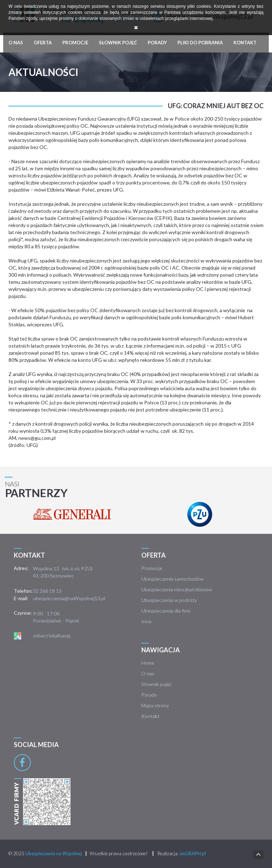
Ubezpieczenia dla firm (166, 611)
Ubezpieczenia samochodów (172, 579)
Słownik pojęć (118, 43)
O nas (16, 43)
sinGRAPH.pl (193, 853)
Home (148, 663)
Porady (157, 43)
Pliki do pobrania (200, 43)
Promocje (75, 43)
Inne (146, 621)
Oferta (43, 43)
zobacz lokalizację (52, 635)
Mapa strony (155, 705)
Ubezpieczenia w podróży (169, 600)
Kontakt (245, 43)
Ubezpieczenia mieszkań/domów (177, 589)
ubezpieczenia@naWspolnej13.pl (69, 598)
